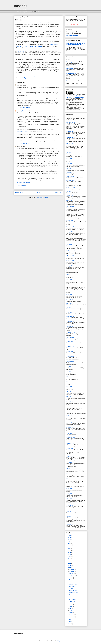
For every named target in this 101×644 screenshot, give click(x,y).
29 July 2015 (69, 271)
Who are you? (73, 582)
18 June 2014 (69, 387)
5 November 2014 (70, 341)
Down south (72, 601)
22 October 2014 (70, 347)
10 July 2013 (69, 479)
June (71, 606)
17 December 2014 (71, 333)
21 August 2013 (70, 462)
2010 (70, 565)
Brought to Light (73, 591)
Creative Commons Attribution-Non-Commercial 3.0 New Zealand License (76, 97)
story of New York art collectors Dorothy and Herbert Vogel (33, 23)
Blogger (59, 641)
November (72, 571)
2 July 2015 (69, 275)
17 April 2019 (70, 169)
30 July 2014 (69, 377)
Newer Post (19, 193)
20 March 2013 (70, 517)
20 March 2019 (70, 173)
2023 (70, 537)
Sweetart (71, 588)
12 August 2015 (70, 266)
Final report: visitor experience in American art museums (76, 44)
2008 (70, 620)
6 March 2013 (70, 524)
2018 (70, 548)
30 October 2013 (70, 444)
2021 (70, 542)
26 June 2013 (69, 485)
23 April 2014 (70, 402)
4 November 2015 (70, 256)
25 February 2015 (70, 316)
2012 (70, 561)
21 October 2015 (70, 261)
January (72, 617)
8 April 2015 (69, 304)
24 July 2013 (69, 474)
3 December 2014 (70, 338)
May (71, 608)
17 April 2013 (70, 505)
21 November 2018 (71, 188)
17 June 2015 (69, 280)
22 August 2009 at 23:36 (24, 108)
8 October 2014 (70, 352)
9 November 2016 (70, 213)
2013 (70, 559)
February (72, 615)
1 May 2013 (69, 499)
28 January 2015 (70, 326)
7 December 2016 (70, 207)
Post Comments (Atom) (42, 197)
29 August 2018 (70, 192)
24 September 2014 (71, 357)
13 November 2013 (71, 437)
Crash (71, 595)
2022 (70, 540)
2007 (70, 622)
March (71, 613)
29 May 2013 (69, 489)
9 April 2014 (69, 407)
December (72, 569)
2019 (70, 546)
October (72, 574)
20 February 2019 (70, 176)
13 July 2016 (69, 237)
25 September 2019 (71, 137)
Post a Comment (22, 186)
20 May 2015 (69, 295)
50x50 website (21, 51)
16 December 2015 (71, 251)
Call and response (74, 584)
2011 (70, 563)
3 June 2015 (69, 286)
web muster (72, 586)
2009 (70, 567)
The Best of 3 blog (71, 95)
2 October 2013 (70, 449)
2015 (70, 555)
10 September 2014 (71, 362)
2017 (70, 550)
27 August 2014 (70, 367)
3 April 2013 (69, 512)
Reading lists (70, 68)
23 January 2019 (70, 180)
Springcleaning (73, 599)
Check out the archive (72, 36)
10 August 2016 (70, 232)
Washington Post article (23, 131)
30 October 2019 (71, 122)
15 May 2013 (69, 494)
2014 (70, 557)
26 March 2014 (70, 412)
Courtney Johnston (22, 111)
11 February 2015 (70, 321)
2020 (70, 544)
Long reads (25, 12)
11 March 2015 (70, 313)
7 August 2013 (70, 469)
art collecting (23, 78)
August (71, 578)
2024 (70, 535)
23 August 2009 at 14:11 (24, 143)
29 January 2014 (70, 427)
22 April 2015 (70, 300)
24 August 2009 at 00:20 (24, 182)
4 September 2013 (70, 456)
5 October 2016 (70, 221)
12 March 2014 (70, 416)
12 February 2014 (70, 422)
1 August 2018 (70, 195)
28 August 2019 (70, 144)
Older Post (58, 193)
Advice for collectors (74, 597)
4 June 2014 (69, 392)
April (71, 610)
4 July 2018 (69, 200)
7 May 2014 (69, 397)
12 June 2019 (69, 159)
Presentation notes (71, 81)
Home (17, 12)
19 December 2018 (71, 184)
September (72, 576)
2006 (70, 624)
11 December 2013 (71, 433)
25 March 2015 (70, 307)
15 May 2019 (69, 164)
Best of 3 (21, 6)
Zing (70, 580)
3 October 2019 (70, 131)
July (71, 604)
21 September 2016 (71, 227)
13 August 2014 (70, 372)
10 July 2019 (69, 153)
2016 (70, 552)
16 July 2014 (69, 382)
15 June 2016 (69, 244)
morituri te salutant (74, 593)
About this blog (35, 12)
